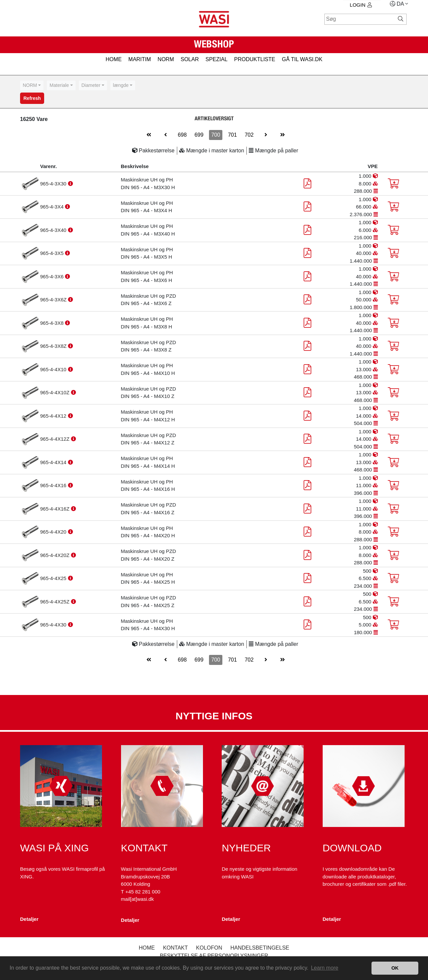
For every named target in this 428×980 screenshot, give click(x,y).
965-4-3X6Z (54, 300)
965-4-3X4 (52, 207)
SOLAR (190, 59)
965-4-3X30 (54, 184)
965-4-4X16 (54, 485)
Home (147, 948)
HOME (114, 59)
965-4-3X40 (54, 230)
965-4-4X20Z (56, 555)
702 (249, 135)
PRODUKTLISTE (255, 59)
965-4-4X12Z (56, 439)
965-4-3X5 (52, 253)
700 (216, 135)
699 (199, 135)
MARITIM (140, 59)
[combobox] (32, 85)
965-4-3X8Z (54, 346)
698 (182, 135)
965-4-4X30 (54, 625)
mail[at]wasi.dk (137, 899)
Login (361, 5)
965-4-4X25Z (56, 602)
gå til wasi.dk (302, 59)
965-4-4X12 (54, 416)
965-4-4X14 (54, 462)
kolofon (209, 948)
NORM (166, 59)
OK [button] (395, 968)
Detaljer (29, 919)
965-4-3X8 (52, 323)
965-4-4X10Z (56, 392)
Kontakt (175, 948)
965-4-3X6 (52, 276)
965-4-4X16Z (56, 509)
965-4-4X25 (54, 578)
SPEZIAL (216, 59)
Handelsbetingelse (260, 948)
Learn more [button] (325, 968)
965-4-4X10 (54, 369)
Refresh (32, 98)
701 (233, 135)
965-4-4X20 (54, 532)
